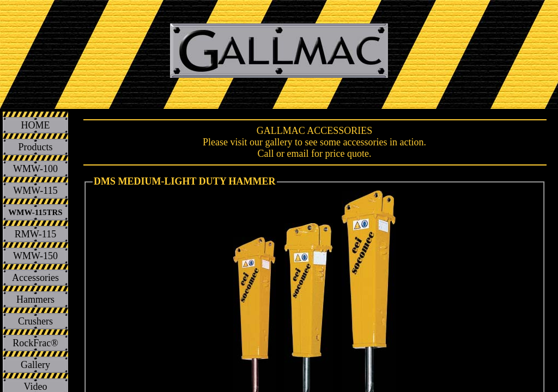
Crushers (35, 321)
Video (36, 387)
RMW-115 (35, 234)
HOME (36, 125)
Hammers (35, 299)
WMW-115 (35, 191)
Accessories (35, 278)
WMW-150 (35, 256)
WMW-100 (35, 169)
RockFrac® (35, 343)
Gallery (35, 365)
